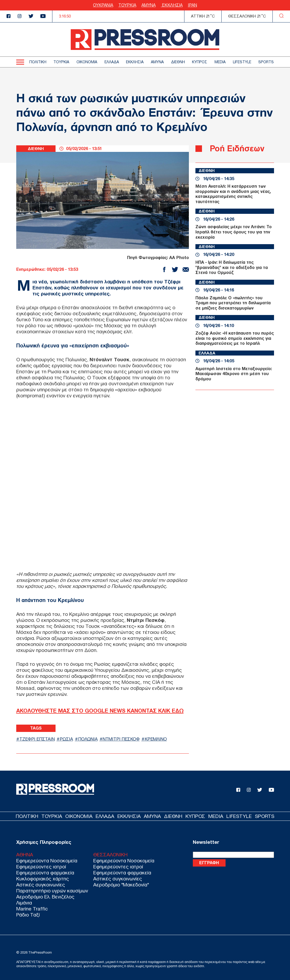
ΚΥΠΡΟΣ (200, 62)
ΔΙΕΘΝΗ (178, 62)
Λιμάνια (24, 903)
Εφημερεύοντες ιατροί (41, 867)
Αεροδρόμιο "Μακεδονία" (121, 885)
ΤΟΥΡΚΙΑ (127, 5)
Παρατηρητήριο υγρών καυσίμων (52, 891)
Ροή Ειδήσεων (237, 148)
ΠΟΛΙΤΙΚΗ (38, 62)
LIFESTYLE (242, 62)
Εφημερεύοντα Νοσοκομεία (47, 861)
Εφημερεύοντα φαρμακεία (45, 873)
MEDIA (220, 62)
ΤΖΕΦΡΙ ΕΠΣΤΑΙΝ (38, 739)
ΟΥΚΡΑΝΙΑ (103, 5)
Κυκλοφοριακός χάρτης (43, 879)
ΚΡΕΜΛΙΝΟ (160, 739)
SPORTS (266, 62)
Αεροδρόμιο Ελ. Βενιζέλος (45, 897)
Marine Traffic (32, 909)
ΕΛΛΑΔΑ (112, 62)
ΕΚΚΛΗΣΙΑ (172, 5)
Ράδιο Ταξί (28, 915)
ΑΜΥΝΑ (149, 5)
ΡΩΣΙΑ (69, 739)
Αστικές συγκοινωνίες (41, 885)
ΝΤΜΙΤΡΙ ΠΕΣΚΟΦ (125, 739)
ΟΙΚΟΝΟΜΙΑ (87, 62)
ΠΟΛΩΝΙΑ (90, 739)
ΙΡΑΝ (192, 5)
